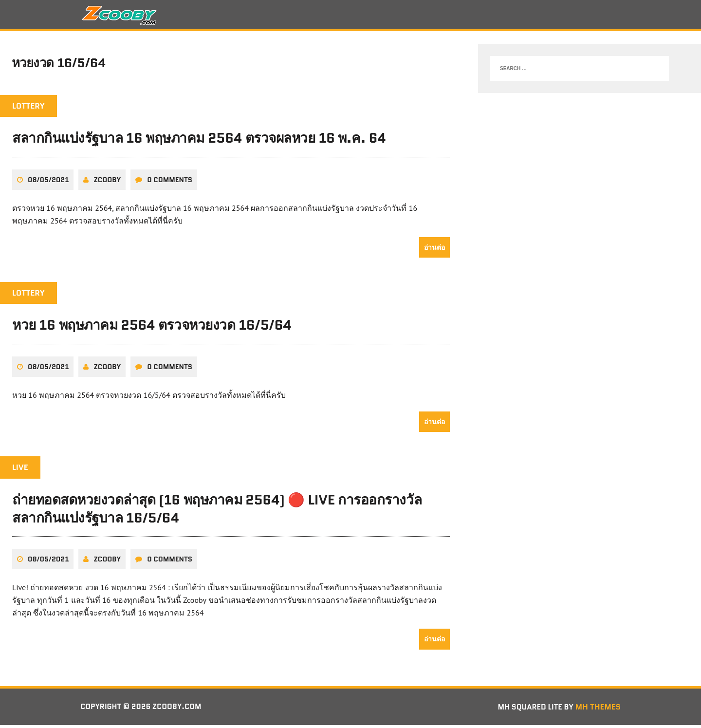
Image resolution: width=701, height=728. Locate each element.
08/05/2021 (48, 183)
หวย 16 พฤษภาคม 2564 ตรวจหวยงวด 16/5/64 (152, 328)
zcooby (107, 183)
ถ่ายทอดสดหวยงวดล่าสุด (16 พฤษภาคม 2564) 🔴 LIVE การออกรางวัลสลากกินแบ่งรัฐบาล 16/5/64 (217, 511)
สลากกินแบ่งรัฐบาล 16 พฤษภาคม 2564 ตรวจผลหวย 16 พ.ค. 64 (199, 141)
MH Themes (598, 709)
